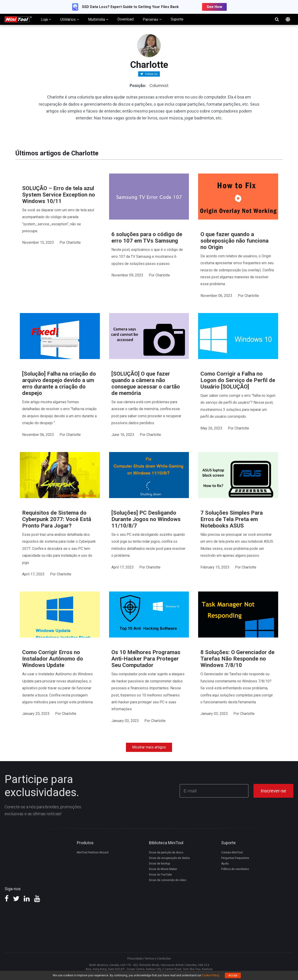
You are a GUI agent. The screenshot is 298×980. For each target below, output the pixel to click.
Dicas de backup (159, 864)
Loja (46, 19)
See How (214, 7)
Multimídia (98, 19)
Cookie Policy (210, 975)
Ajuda (225, 864)
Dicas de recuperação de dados (169, 858)
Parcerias (152, 19)
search (277, 19)
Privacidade (135, 959)
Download (125, 19)
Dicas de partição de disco (166, 852)
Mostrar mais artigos (149, 747)
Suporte (177, 19)
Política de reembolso (235, 869)
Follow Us (151, 74)
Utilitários (70, 19)
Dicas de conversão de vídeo (168, 880)
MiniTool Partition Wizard (93, 852)
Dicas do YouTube (160, 875)
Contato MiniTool (232, 852)
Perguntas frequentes (235, 858)
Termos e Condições (158, 959)
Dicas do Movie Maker (163, 869)
